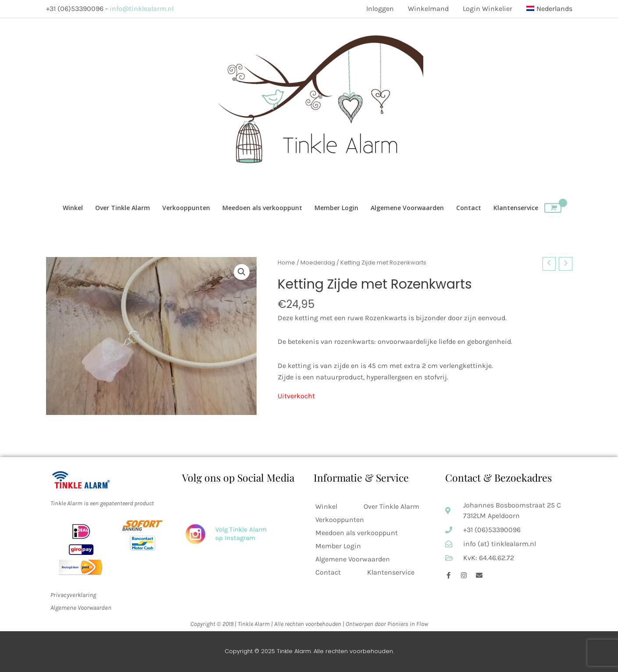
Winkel (326, 506)
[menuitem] (546, 9)
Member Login (338, 546)
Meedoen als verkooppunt (357, 533)
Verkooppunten (340, 520)
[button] (242, 272)
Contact (328, 572)
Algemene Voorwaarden (353, 559)
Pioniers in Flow (408, 624)
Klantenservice (391, 572)
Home (286, 263)
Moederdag (318, 263)
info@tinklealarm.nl (142, 9)
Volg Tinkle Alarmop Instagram (241, 534)
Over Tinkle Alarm (391, 506)
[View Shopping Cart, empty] (553, 208)
